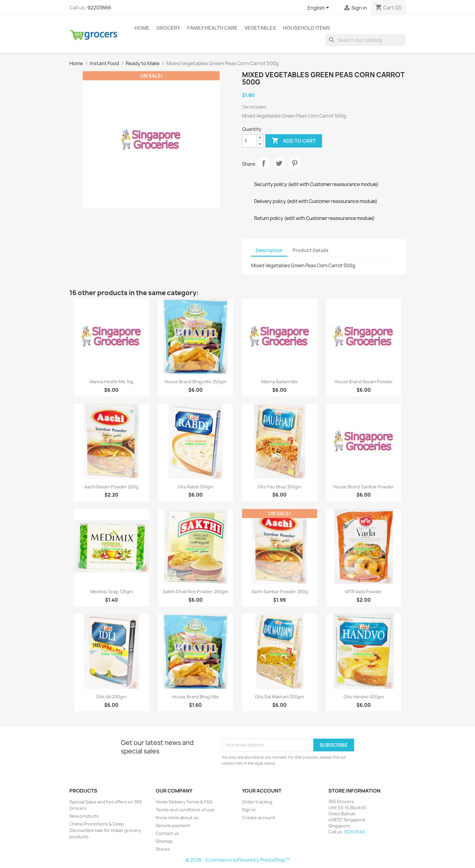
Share (264, 163)
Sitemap (164, 841)
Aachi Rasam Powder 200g (111, 487)
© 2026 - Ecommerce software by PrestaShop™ (238, 860)
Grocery (168, 28)
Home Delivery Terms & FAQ (184, 802)
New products (84, 816)
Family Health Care (212, 28)
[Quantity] (249, 141)
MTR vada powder (364, 592)
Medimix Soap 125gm (111, 592)
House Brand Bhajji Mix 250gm (195, 382)
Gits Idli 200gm (111, 697)
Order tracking (257, 802)
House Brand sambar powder (364, 487)
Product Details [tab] (311, 250)
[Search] (366, 40)
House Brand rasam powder (364, 382)
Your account (262, 791)
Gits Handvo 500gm (364, 697)
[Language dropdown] (319, 8)
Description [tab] (269, 250)
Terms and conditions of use (185, 810)
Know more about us (177, 818)
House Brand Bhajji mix (196, 697)
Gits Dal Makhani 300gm (279, 697)
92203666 (99, 8)
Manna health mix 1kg (111, 382)
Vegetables (260, 28)
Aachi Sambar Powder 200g (280, 592)
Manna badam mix (279, 382)
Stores (163, 849)
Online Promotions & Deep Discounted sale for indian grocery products (105, 830)
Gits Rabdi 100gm (196, 487)
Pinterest (294, 163)
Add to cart (294, 141)
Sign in (249, 810)
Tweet (279, 163)
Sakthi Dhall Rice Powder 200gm (195, 592)
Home (142, 28)
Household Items (307, 28)
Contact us (167, 833)
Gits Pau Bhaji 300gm (279, 487)
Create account (259, 818)
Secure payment (173, 825)
